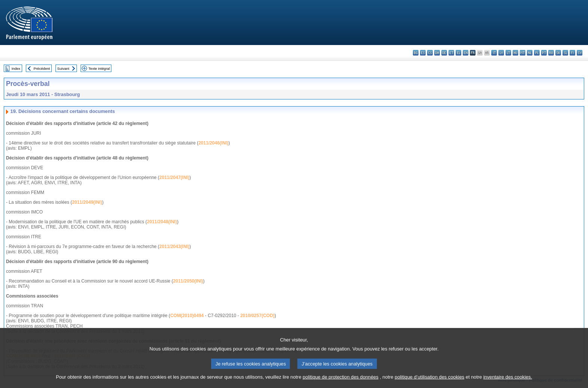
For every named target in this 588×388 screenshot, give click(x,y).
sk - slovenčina (558, 53)
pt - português (544, 53)
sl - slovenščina (565, 53)
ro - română (551, 53)
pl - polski (537, 53)
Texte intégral (99, 68)
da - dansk (437, 53)
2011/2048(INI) (162, 222)
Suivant (63, 68)
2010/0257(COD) (257, 316)
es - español (423, 53)
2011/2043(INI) (174, 247)
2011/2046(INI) (213, 143)
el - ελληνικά (458, 53)
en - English (466, 53)
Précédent (42, 68)
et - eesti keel (451, 53)
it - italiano (494, 53)
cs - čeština (430, 53)
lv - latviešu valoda (501, 53)
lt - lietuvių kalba (508, 53)
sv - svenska (580, 53)
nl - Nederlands (530, 53)
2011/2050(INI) (188, 281)
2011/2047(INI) (174, 177)
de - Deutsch (444, 53)
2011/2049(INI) (87, 202)
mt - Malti (523, 53)
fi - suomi (572, 53)
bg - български (416, 53)
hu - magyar (515, 53)
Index (16, 68)
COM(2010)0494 (187, 316)
